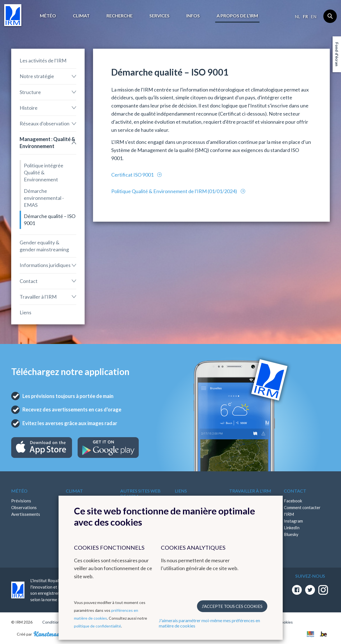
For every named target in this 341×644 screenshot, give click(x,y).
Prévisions (21, 501)
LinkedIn (292, 528)
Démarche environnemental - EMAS (44, 198)
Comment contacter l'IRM (302, 511)
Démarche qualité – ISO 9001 (50, 220)
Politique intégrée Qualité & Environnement (44, 172)
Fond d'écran (337, 54)
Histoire (29, 108)
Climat (81, 16)
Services (159, 16)
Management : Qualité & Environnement (47, 143)
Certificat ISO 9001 (133, 175)
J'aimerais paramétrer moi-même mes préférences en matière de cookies (209, 623)
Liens (25, 312)
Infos (193, 16)
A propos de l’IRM (237, 16)
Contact (29, 281)
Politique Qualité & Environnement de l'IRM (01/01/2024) (175, 191)
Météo (48, 16)
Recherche (120, 16)
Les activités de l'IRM (43, 60)
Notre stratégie (37, 76)
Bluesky (291, 534)
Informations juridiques (45, 265)
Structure (30, 92)
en (314, 17)
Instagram (293, 521)
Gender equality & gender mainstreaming (44, 246)
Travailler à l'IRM (38, 297)
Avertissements (26, 514)
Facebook (293, 501)
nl (297, 17)
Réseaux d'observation (45, 123)
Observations (24, 507)
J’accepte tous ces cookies (232, 606)
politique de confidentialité (98, 626)
